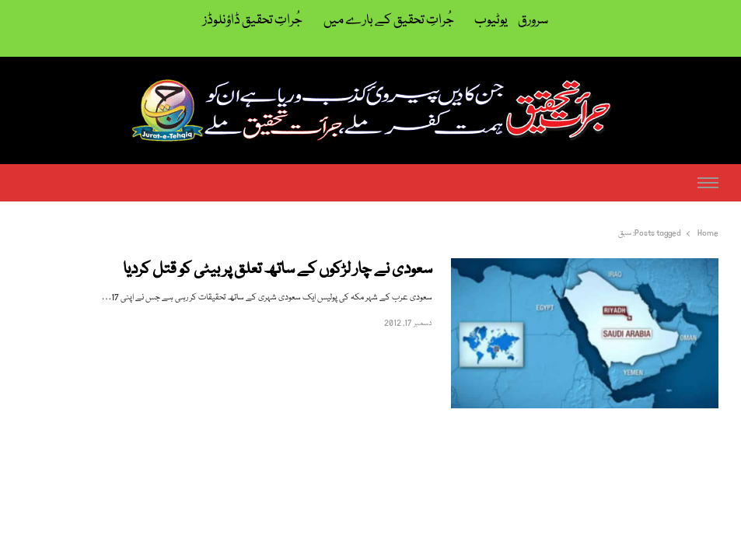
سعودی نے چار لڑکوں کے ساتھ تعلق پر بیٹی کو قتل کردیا (278, 270)
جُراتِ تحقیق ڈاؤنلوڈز (253, 21)
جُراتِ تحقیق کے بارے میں (389, 21)
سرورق (533, 21)
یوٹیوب (491, 21)
